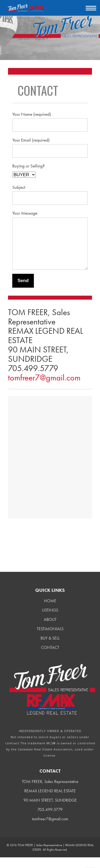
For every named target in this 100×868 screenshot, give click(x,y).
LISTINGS (50, 621)
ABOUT (50, 630)
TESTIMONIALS (50, 639)
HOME (50, 611)
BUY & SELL (50, 649)
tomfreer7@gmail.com (44, 388)
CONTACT (50, 658)
